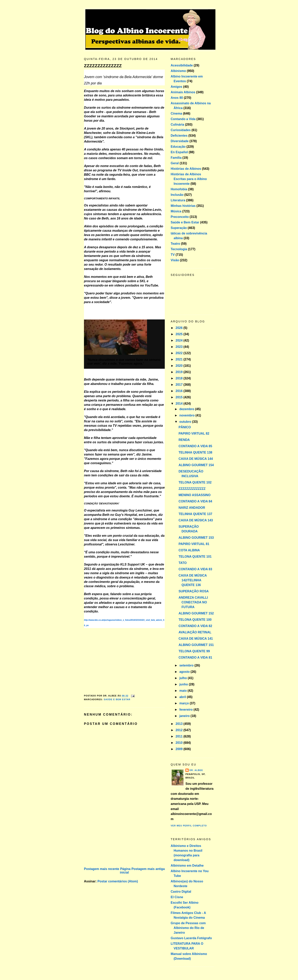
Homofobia (179, 189)
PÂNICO (185, 427)
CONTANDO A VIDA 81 (195, 658)
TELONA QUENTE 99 (194, 651)
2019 (180, 372)
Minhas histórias (183, 206)
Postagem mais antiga (148, 869)
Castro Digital (181, 892)
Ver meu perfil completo (189, 826)
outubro (186, 422)
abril (183, 697)
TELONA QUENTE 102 (195, 482)
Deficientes (179, 136)
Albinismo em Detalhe (187, 866)
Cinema (176, 113)
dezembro (187, 409)
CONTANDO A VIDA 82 (195, 626)
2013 (180, 724)
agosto (185, 672)
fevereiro (186, 710)
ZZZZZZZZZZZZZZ (103, 66)
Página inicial (125, 871)
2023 (180, 347)
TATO (183, 563)
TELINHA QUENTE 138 (195, 452)
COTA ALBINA (189, 550)
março (184, 703)
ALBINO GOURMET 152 (196, 613)
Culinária (177, 125)
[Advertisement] (114, 839)
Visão (175, 260)
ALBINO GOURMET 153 (196, 538)
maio (183, 691)
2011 (180, 736)
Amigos (176, 87)
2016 (180, 391)
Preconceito (180, 217)
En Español (179, 152)
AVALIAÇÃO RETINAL (195, 632)
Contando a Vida (183, 119)
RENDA (184, 440)
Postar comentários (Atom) (118, 881)
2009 (180, 749)
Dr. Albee (196, 770)
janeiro (185, 716)
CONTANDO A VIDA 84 (195, 501)
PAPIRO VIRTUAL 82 (194, 434)
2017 (180, 385)
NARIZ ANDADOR (192, 508)
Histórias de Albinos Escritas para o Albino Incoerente (189, 179)
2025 (180, 334)
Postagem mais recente (102, 869)
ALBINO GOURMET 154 (196, 465)
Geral (175, 163)
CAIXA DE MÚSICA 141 (196, 639)
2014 (180, 404)
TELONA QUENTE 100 (195, 620)
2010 (180, 743)
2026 (180, 328)
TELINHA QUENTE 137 (195, 514)
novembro (187, 415)
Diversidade (180, 141)
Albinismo (178, 71)
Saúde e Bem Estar (117, 699)
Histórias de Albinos (186, 169)
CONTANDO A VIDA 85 (195, 446)
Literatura (178, 200)
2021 (180, 359)
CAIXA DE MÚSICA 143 (196, 520)
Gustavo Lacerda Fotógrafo (191, 938)
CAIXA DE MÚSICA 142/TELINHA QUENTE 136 (193, 580)
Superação (179, 228)
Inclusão (177, 195)
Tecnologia (179, 249)
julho (184, 678)
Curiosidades (181, 130)
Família (176, 158)
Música (176, 211)
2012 (180, 730)
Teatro (175, 244)
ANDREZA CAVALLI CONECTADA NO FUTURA (193, 602)
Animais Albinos (183, 92)
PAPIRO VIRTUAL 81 (194, 544)
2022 (180, 353)
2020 (180, 366)
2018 (180, 378)
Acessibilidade (182, 65)
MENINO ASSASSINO (195, 495)
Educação (178, 147)
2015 (180, 397)
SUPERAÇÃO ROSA (194, 591)
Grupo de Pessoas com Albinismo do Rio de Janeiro (188, 928)
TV (173, 255)
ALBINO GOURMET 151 (196, 645)
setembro (187, 665)
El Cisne (177, 897)
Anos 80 (177, 98)
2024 (180, 340)
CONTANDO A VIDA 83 (195, 569)
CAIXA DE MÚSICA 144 (196, 459)
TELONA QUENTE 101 (195, 557)
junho (184, 684)
